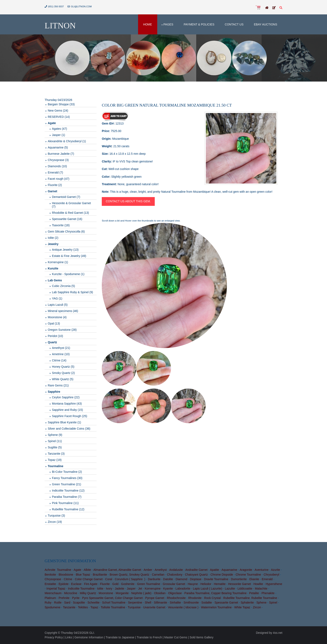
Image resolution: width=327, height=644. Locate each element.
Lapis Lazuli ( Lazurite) (208, 589)
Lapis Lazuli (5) (58, 305)
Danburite (154, 579)
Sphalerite (247, 602)
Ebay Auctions (265, 24)
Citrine (68, 579)
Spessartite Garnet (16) (67, 219)
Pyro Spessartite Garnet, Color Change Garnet (112, 598)
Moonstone (106, 593)
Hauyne (193, 584)
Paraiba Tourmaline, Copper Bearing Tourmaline (215, 593)
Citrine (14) (59, 360)
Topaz (94, 607)
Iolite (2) (53, 238)
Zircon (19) (55, 522)
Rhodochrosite (176, 598)
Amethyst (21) (61, 348)
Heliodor (206, 584)
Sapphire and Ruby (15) (67, 410)
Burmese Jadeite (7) (61, 154)
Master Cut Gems (176, 637)
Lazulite (230, 589)
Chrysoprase (53, 579)
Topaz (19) (55, 460)
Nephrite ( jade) (141, 593)
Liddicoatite (245, 589)
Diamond (181, 579)
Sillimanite (161, 602)
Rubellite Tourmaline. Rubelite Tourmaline (250, 598)
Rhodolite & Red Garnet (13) (70, 213)
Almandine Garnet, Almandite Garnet (117, 570)
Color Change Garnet (89, 579)
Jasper (131, 589)
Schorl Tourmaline (114, 602)
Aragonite (246, 570)
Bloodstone (66, 575)
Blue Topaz (83, 575)
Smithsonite (191, 602)
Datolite (168, 579)
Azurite (275, 570)
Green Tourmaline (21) (67, 484)
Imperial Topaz (56, 589)
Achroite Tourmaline (58, 570)
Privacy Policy (54, 637)
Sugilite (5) (55, 447)
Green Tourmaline (149, 584)
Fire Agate (91, 584)
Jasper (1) (58, 135)
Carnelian (158, 575)
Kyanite (168, 589)
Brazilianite (100, 575)
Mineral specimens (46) (63, 311)
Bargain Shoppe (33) (61, 104)
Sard (67, 602)
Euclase (76, 584)
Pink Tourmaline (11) (65, 503)
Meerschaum (53, 593)
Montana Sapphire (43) (67, 404)
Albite (87, 570)
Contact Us (234, 24)
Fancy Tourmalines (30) (67, 478)
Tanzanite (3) (56, 454)
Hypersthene (274, 584)
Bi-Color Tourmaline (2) (67, 472)
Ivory (109, 589)
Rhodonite (195, 598)
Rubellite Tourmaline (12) (68, 509)
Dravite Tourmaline (216, 579)
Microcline (71, 593)
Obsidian (160, 593)
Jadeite (119, 589)
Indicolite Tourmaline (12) (68, 491)
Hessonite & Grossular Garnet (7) (71, 205)
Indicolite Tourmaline (81, 589)
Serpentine (135, 602)
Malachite (261, 589)
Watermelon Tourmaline (216, 607)
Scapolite (79, 602)
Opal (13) (54, 323)
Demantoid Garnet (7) (66, 197)
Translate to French (149, 637)
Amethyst (161, 570)
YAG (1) (57, 298)
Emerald (267, 579)
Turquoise (134, 607)
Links (69, 637)
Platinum (50, 598)
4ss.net (278, 633)
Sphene (261, 602)
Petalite (254, 593)
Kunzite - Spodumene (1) (68, 274)
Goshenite (128, 584)
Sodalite (207, 602)
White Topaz (242, 607)
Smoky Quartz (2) (63, 373)
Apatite (215, 570)
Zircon (257, 607)
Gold (116, 584)
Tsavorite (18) (61, 225)
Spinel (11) (55, 441)
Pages (168, 24)
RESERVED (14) (59, 117)
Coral (109, 579)
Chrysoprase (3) (58, 160)
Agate (77, 570)
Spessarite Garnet (226, 602)
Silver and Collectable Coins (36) (69, 429)
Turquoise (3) (56, 516)
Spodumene (53, 607)
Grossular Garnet (174, 584)
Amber (148, 570)
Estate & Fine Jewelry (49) (69, 256)
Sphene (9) (55, 435)
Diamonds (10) (57, 166)
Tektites (83, 607)
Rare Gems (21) (58, 385)
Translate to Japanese (120, 637)
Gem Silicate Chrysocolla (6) (66, 231)
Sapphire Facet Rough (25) (70, 416)
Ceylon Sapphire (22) (66, 397)
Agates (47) (59, 129)
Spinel (273, 602)
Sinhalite (175, 602)
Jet (140, 589)
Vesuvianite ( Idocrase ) (183, 607)
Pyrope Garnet (155, 598)
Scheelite (93, 602)
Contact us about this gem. (128, 201)
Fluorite (105, 584)
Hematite (220, 584)
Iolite (100, 589)
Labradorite (183, 589)
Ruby (48, 602)
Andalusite (176, 570)
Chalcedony (175, 575)
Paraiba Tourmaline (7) (67, 497)
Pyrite (76, 598)
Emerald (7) (55, 172)
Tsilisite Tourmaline (113, 607)
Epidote (64, 584)
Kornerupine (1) (58, 262)
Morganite (122, 593)
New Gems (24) (58, 111)
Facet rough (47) (59, 179)
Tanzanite (69, 607)
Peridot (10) (55, 336)
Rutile (58, 602)
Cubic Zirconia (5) (63, 286)
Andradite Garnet (196, 570)
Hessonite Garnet (240, 584)
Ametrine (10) (61, 354)
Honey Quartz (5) (63, 367)
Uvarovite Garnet (154, 607)
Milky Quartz (88, 593)
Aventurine (262, 570)
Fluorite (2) (55, 185)
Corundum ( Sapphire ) (130, 579)
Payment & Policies (199, 24)
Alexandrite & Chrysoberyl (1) (67, 141)
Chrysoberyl (271, 575)
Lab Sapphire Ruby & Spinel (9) (72, 292)
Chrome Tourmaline (248, 575)
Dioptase (196, 579)
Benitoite (50, 575)
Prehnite (64, 598)
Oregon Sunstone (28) (62, 330)
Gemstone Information (89, 637)
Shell (148, 602)
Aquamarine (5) (58, 147)
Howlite (258, 584)
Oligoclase (175, 593)
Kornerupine (153, 589)
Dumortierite (239, 579)
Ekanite (254, 579)
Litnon (60, 26)
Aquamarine (229, 570)
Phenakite (268, 593)
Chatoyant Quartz (196, 575)
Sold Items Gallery (201, 637)
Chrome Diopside (222, 575)
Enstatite (50, 584)
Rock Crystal (212, 598)
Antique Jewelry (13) (65, 250)
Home (148, 24)
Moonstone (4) (57, 317)
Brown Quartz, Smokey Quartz (130, 575)
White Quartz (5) (63, 379)
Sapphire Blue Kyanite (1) (64, 422)
